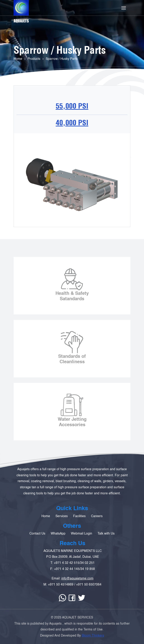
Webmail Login (82, 544)
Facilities (79, 527)
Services (62, 527)
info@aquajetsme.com (77, 589)
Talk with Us (106, 544)
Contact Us (37, 544)
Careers (97, 527)
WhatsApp (58, 544)
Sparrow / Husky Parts (62, 59)
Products (34, 59)
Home (18, 59)
